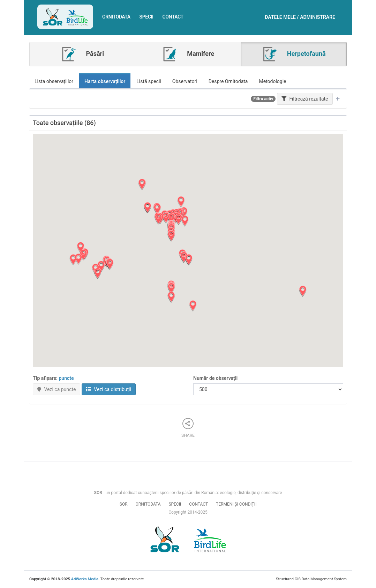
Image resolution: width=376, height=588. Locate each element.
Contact (173, 17)
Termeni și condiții (236, 504)
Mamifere (188, 54)
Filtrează (305, 99)
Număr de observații (215, 378)
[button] (83, 255)
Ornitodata (116, 17)
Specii (146, 17)
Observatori (185, 81)
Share (188, 428)
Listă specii (149, 81)
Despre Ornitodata (228, 81)
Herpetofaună (294, 54)
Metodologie (272, 81)
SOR (124, 504)
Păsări (82, 54)
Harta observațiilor (105, 81)
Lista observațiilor (54, 81)
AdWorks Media (85, 579)
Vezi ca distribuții (109, 389)
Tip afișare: (53, 378)
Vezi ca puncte (57, 389)
